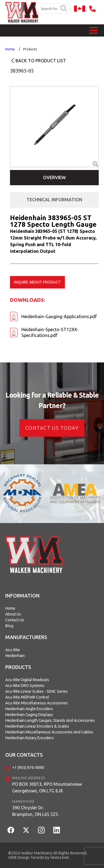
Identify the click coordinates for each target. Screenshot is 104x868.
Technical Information (54, 200)
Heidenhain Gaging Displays (29, 715)
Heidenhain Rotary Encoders (30, 738)
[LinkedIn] (57, 830)
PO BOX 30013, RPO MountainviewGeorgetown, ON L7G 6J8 (47, 787)
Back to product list (41, 61)
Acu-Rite (13, 650)
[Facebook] (11, 830)
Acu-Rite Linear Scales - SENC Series (36, 691)
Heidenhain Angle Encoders (29, 709)
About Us (13, 614)
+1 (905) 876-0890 (28, 767)
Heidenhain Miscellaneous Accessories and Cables (49, 732)
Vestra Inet (59, 857)
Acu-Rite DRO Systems (25, 686)
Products (30, 49)
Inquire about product (37, 282)
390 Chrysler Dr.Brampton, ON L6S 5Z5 (35, 811)
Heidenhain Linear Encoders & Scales (37, 726)
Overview (54, 177)
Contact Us (15, 620)
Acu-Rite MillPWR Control (27, 697)
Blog (9, 626)
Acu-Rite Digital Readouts (27, 680)
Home (10, 49)
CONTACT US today (52, 428)
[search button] (64, 9)
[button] (93, 30)
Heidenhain (15, 656)
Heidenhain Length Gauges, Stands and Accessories (50, 720)
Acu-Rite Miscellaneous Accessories (37, 703)
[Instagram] (41, 830)
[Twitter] (26, 830)
